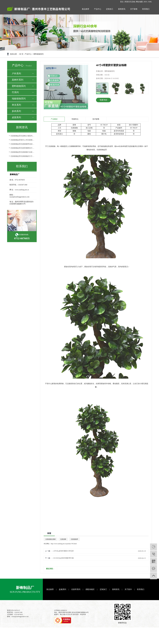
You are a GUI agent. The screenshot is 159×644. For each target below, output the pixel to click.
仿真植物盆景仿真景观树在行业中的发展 (23, 148)
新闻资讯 (122, 9)
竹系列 (15, 92)
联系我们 (146, 9)
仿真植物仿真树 (51, 539)
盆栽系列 (62, 589)
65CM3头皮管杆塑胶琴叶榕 (64, 558)
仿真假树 (63, 539)
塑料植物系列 (38, 54)
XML (150, 2)
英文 (122, 2)
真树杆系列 (18, 80)
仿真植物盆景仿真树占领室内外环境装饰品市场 (23, 136)
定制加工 (110, 9)
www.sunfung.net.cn (22, 190)
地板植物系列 (19, 99)
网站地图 (139, 2)
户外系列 (16, 73)
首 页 (21, 54)
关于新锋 (134, 9)
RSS (145, 2)
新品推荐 (86, 9)
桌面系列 (16, 117)
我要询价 (104, 100)
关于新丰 (128, 589)
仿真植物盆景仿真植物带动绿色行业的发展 (23, 144)
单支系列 (16, 105)
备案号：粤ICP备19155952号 (63, 614)
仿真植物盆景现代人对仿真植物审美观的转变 (23, 140)
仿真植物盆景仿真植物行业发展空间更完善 (23, 152)
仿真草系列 (76, 589)
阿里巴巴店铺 (130, 2)
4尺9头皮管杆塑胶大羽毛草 (64, 551)
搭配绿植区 (90, 589)
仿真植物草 (74, 539)
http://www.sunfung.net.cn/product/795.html (64, 544)
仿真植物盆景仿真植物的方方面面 (23, 156)
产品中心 (98, 9)
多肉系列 (16, 111)
